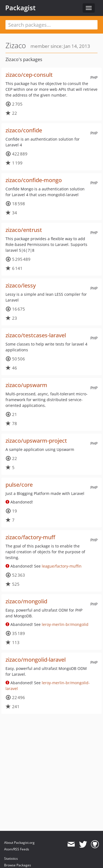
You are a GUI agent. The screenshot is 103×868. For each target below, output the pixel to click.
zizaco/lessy (21, 285)
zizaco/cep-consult (29, 75)
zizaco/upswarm (26, 385)
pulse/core (19, 485)
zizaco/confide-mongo (34, 180)
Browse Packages (18, 865)
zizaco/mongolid (26, 601)
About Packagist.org (19, 843)
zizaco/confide (24, 130)
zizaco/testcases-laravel (36, 335)
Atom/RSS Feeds (17, 849)
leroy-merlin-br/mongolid (65, 624)
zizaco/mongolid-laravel (36, 660)
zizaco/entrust (24, 230)
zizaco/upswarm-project (36, 441)
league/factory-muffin (62, 566)
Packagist (20, 8)
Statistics (11, 859)
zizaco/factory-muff (30, 537)
